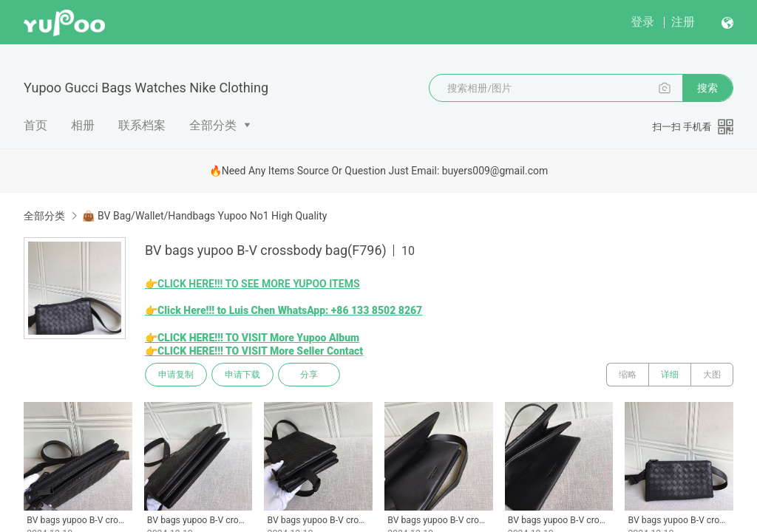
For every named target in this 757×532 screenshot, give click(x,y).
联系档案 (142, 125)
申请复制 (176, 375)
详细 (670, 375)
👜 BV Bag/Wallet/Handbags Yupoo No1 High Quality (204, 216)
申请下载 (242, 375)
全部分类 (213, 125)
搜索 (707, 88)
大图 (712, 375)
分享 (309, 375)
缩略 (628, 375)
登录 (642, 22)
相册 (83, 125)
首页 (35, 125)
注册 (683, 22)
